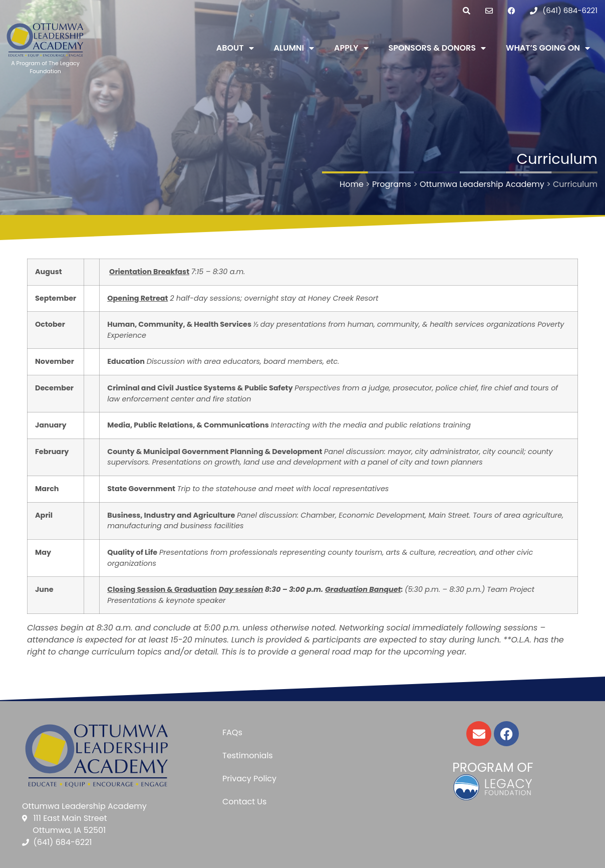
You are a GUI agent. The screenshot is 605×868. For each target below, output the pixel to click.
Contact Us (244, 802)
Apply (351, 48)
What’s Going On (548, 48)
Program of (493, 768)
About (235, 48)
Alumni (294, 48)
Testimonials (248, 755)
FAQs (232, 732)
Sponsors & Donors (437, 48)
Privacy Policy (249, 779)
